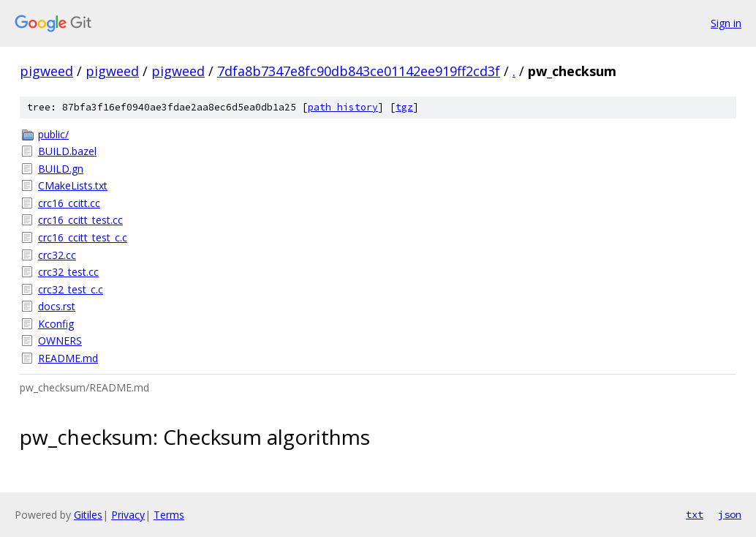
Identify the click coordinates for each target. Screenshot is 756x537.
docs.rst (57, 306)
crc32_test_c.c (71, 289)
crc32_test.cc (68, 272)
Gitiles (88, 515)
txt (695, 514)
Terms (169, 515)
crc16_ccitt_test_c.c (83, 237)
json (730, 514)
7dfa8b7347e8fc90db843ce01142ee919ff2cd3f (359, 71)
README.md (68, 358)
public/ (53, 134)
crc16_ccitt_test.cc (80, 220)
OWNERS (60, 341)
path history (343, 107)
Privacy (128, 515)
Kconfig (56, 324)
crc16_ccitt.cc (69, 203)
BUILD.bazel (67, 151)
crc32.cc (57, 255)
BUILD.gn (61, 169)
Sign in (726, 23)
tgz (404, 107)
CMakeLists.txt (73, 185)
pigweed (46, 71)
